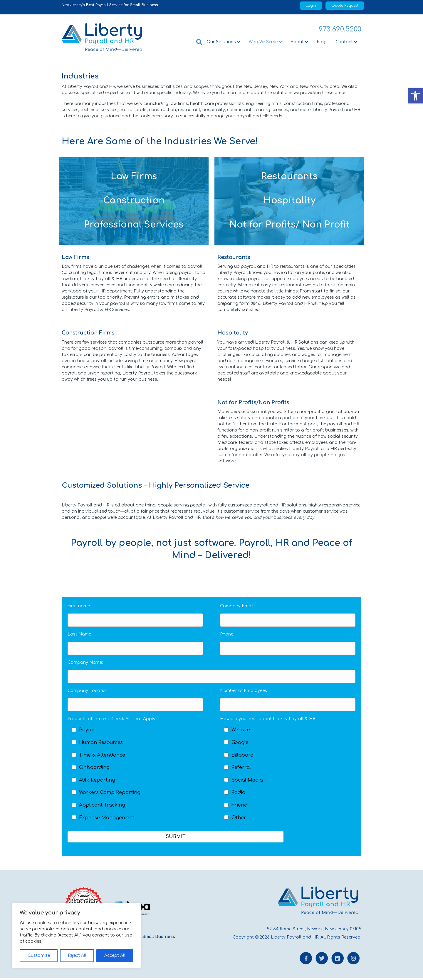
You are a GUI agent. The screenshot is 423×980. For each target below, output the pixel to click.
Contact (344, 42)
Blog (322, 42)
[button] (415, 96)
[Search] (197, 42)
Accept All (115, 955)
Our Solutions (221, 42)
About (297, 42)
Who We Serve (263, 42)
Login (311, 6)
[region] (76, 936)
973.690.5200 (340, 29)
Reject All (77, 955)
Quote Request (345, 6)
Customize (39, 955)
